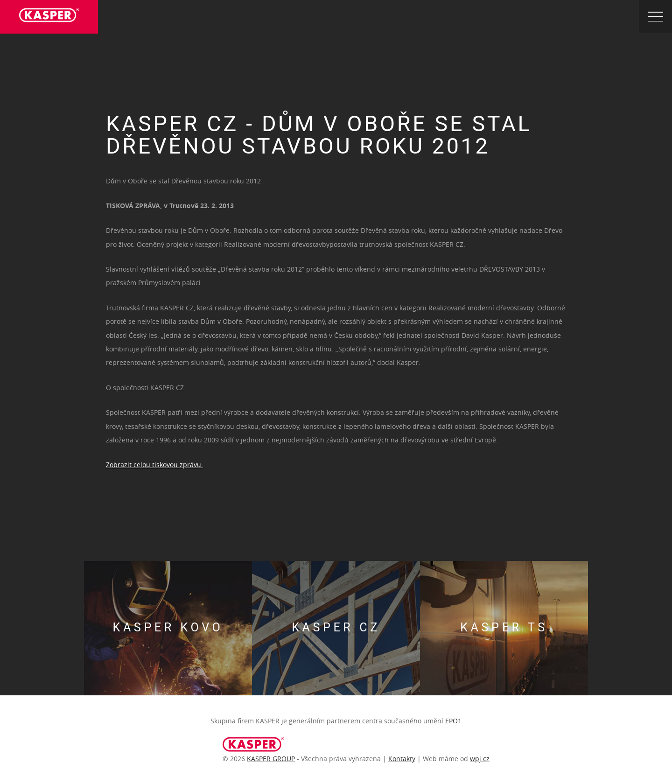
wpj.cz (480, 759)
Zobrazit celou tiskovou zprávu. (154, 465)
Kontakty (402, 759)
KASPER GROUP (271, 759)
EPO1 (453, 721)
